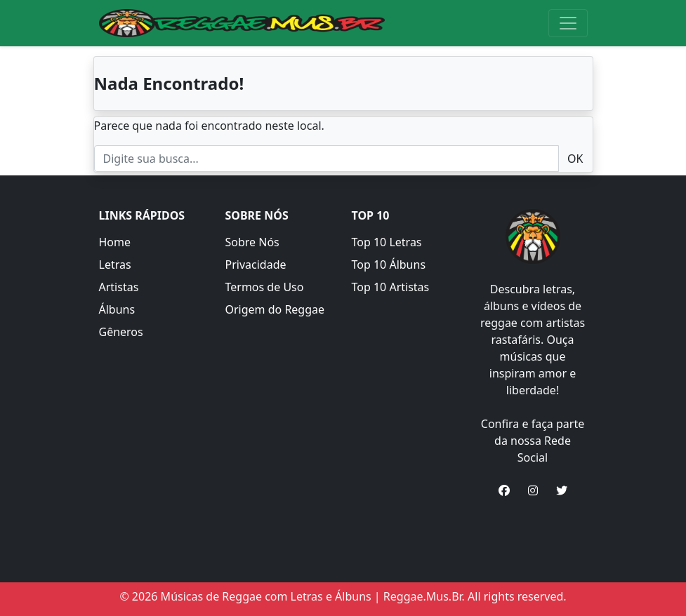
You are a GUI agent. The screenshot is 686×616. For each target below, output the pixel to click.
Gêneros (121, 332)
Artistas (119, 287)
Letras (115, 265)
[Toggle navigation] (568, 23)
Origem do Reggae (275, 309)
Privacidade (256, 265)
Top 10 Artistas (391, 287)
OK (575, 159)
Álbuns (117, 309)
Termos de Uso (265, 287)
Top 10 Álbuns (389, 265)
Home (115, 242)
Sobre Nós (252, 242)
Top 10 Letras (387, 242)
